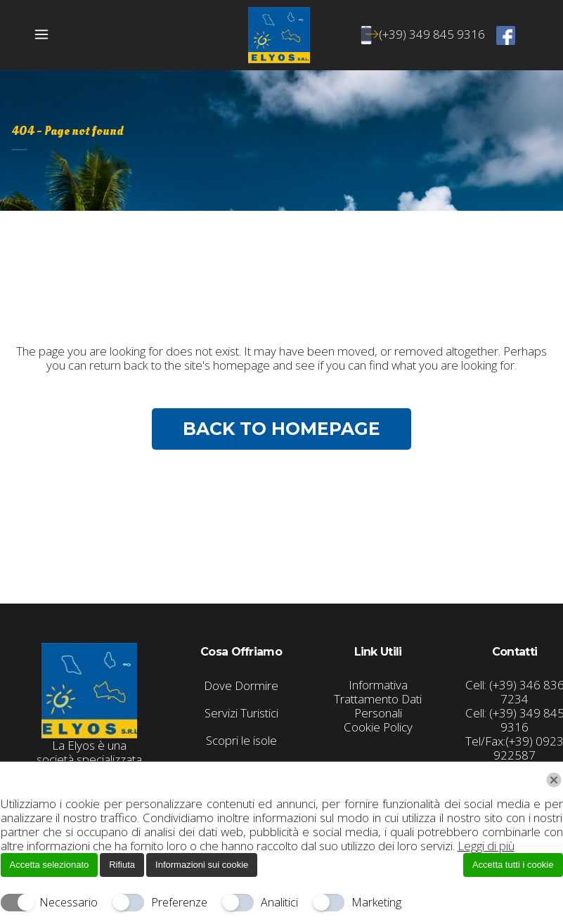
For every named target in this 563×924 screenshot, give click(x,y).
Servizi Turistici (241, 713)
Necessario (69, 902)
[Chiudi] (554, 780)
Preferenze (179, 902)
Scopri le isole (241, 741)
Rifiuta (122, 865)
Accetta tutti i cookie (513, 865)
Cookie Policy (378, 727)
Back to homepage (281, 429)
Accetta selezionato (50, 865)
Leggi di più (486, 846)
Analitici (279, 902)
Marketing (376, 902)
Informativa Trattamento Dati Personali (378, 699)
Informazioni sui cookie (202, 865)
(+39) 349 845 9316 (426, 34)
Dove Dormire (241, 686)
